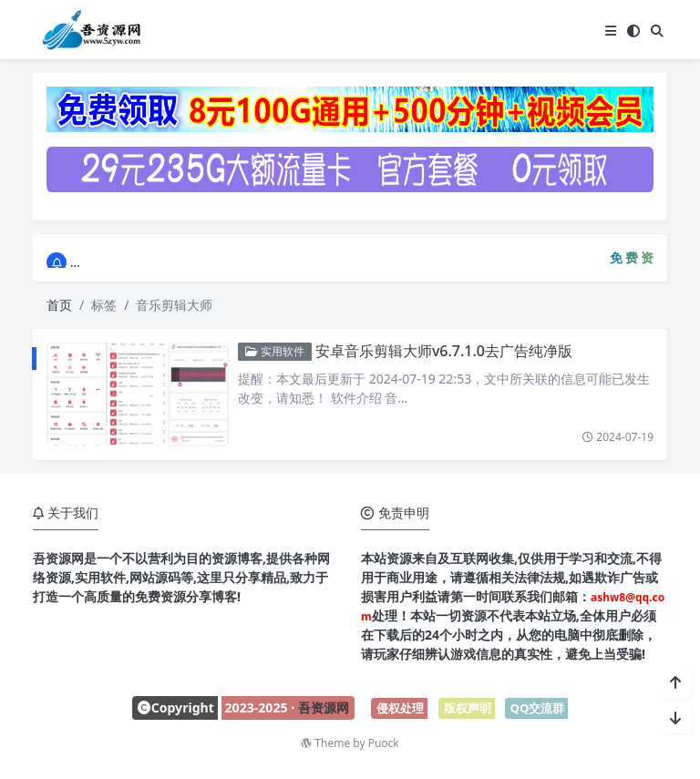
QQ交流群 (538, 708)
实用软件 (271, 351)
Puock (384, 743)
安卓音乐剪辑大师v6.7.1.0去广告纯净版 (440, 351)
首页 (59, 305)
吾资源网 (324, 707)
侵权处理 (400, 708)
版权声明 (468, 708)
